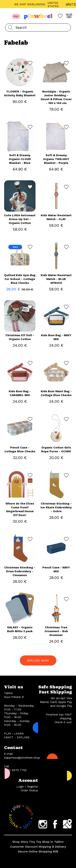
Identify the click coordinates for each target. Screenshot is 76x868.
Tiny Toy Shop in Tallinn (46, 842)
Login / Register (27, 786)
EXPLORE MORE (38, 660)
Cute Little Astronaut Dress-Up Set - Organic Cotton (20, 219)
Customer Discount (24, 847)
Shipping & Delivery (52, 847)
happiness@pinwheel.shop (22, 758)
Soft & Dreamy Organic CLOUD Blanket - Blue (20, 159)
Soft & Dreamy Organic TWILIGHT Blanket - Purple (56, 159)
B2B (56, 851)
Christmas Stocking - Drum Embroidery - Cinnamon (20, 571)
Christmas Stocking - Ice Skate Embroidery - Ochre (56, 507)
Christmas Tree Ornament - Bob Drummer (56, 631)
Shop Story (20, 842)
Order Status (29, 790)
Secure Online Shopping (35, 851)
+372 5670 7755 (15, 770)
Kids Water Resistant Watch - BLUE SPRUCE (56, 279)
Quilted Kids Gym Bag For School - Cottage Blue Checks (20, 279)
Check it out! (63, 722)
